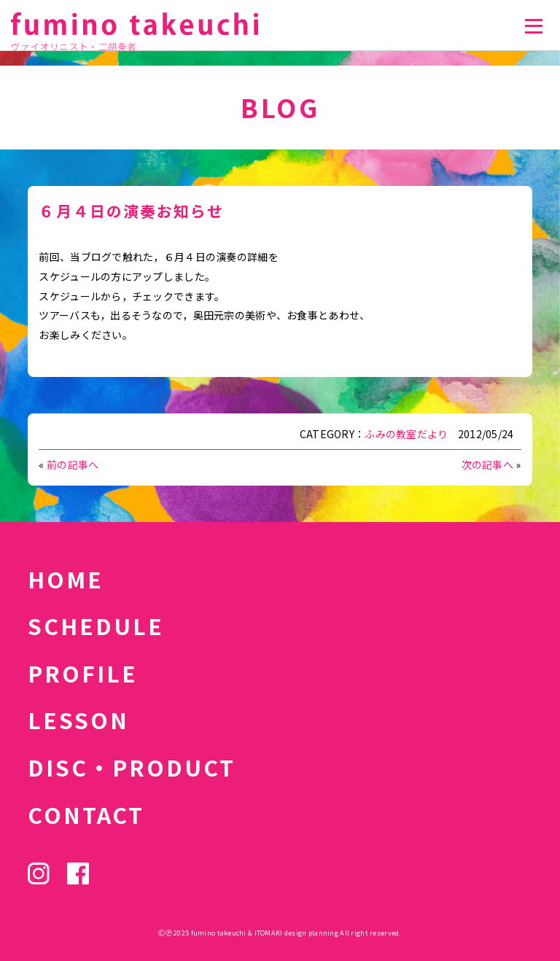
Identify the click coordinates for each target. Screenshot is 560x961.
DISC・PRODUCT (132, 767)
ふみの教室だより (406, 434)
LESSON (78, 720)
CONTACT (86, 814)
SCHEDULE (96, 626)
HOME (66, 579)
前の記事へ (73, 464)
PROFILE (83, 673)
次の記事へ (487, 464)
